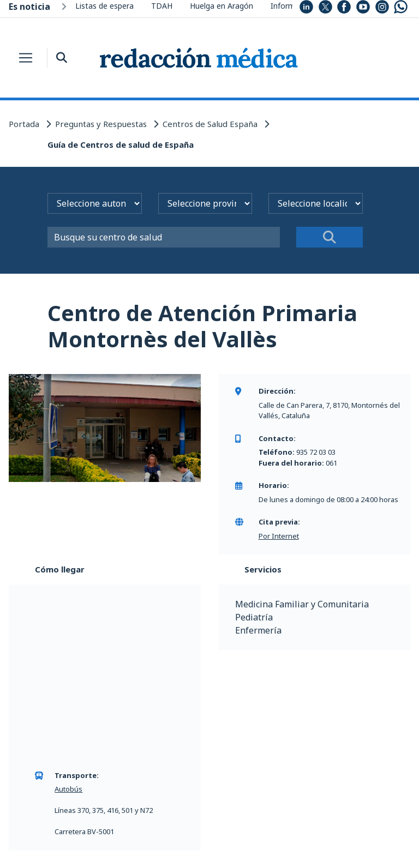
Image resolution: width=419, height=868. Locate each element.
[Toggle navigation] (26, 58)
